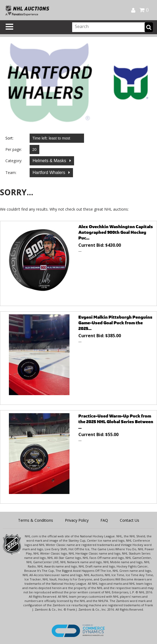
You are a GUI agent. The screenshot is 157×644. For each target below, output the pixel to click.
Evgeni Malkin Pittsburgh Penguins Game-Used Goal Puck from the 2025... (115, 323)
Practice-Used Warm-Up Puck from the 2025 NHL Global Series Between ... (116, 422)
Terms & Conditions (36, 520)
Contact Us (130, 520)
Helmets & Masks (50, 161)
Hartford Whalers (49, 173)
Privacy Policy (77, 520)
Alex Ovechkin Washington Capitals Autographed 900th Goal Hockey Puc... (116, 232)
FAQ (104, 520)
